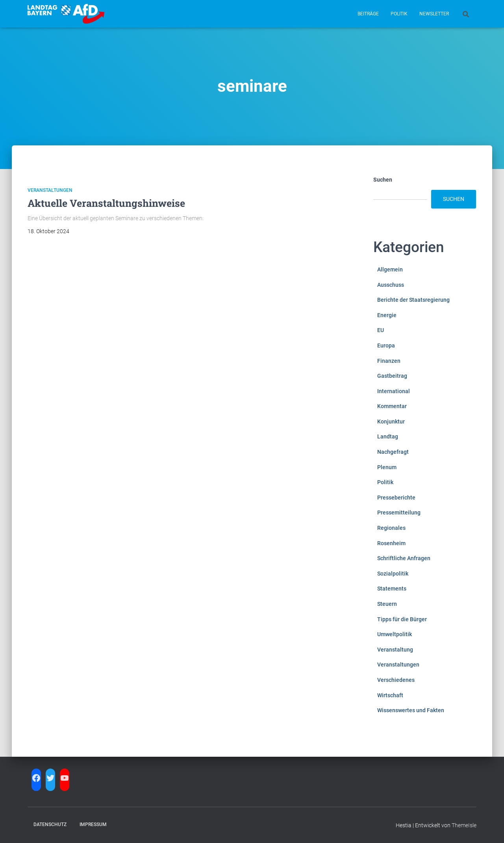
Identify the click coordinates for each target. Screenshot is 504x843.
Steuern (387, 604)
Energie (387, 315)
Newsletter (434, 14)
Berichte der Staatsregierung (413, 300)
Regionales (391, 528)
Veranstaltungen (50, 190)
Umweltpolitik (395, 634)
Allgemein (390, 269)
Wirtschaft (390, 695)
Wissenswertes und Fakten (411, 710)
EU (381, 330)
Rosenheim (391, 543)
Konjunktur (391, 421)
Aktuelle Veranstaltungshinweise (106, 203)
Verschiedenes (396, 680)
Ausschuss (391, 285)
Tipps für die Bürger (402, 619)
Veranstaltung (395, 650)
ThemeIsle (464, 825)
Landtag (388, 436)
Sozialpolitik (393, 574)
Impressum (93, 824)
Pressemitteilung (399, 512)
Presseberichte (396, 498)
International (394, 391)
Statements (392, 589)
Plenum (387, 467)
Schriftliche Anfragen (404, 558)
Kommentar (392, 406)
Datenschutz (50, 824)
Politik (399, 14)
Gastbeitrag (392, 376)
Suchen (383, 180)
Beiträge (368, 14)
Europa (386, 345)
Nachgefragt (393, 452)
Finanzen (389, 361)
